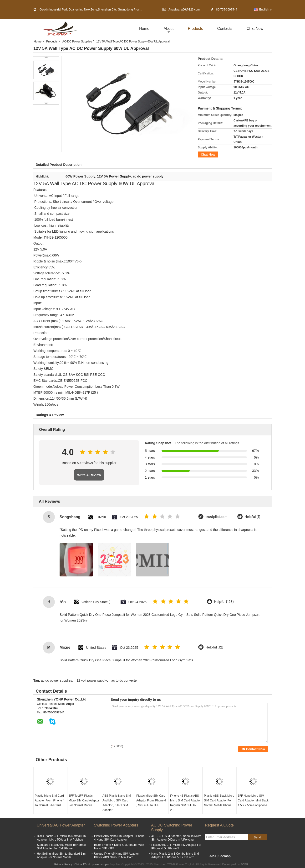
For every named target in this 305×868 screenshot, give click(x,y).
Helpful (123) (224, 602)
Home (144, 29)
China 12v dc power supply (91, 864)
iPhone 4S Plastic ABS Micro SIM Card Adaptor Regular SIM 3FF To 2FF (185, 803)
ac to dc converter (125, 680)
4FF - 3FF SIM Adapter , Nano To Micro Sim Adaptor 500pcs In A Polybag (176, 838)
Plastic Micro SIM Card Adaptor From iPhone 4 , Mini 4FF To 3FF (151, 800)
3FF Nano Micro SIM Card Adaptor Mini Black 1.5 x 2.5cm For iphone (253, 800)
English (265, 10)
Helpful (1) (252, 517)
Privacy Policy (63, 864)
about (169, 29)
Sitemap (224, 856)
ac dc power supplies (57, 680)
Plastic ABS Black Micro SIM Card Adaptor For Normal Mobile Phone (219, 800)
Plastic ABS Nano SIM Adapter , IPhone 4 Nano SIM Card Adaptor (119, 838)
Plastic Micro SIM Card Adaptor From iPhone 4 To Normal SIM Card (50, 800)
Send (257, 837)
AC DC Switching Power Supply (172, 828)
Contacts (225, 29)
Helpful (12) (214, 647)
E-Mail (211, 856)
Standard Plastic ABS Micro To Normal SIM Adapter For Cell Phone (61, 847)
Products (195, 29)
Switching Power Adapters (116, 825)
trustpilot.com (217, 517)
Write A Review (89, 475)
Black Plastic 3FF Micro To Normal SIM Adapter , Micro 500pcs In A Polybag (62, 838)
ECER (244, 864)
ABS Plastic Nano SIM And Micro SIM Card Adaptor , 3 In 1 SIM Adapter (117, 803)
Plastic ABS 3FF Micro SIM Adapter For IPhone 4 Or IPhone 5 (176, 847)
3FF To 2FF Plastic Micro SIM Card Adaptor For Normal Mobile (84, 800)
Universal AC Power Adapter (61, 825)
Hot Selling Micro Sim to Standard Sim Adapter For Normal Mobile (61, 855)
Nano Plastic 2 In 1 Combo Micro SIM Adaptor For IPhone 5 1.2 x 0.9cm (175, 855)
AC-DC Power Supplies (77, 42)
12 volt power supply (92, 680)
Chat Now (255, 29)
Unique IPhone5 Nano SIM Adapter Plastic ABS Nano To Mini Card (116, 855)
